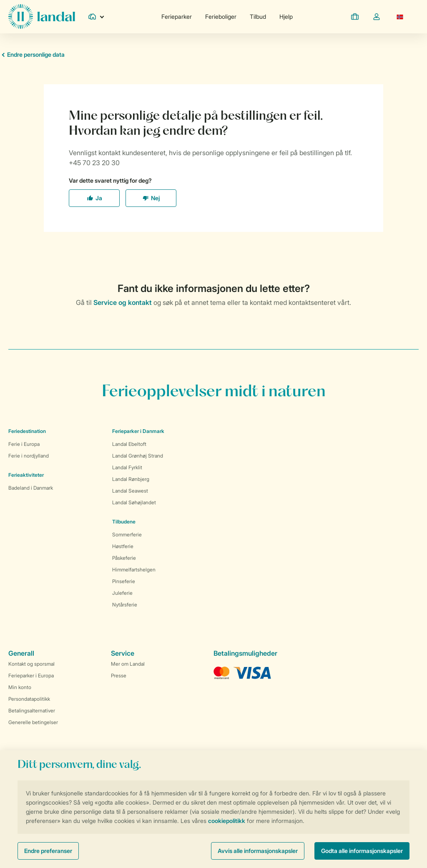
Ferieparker (177, 16)
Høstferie (123, 546)
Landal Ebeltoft (129, 444)
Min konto (20, 687)
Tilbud (258, 16)
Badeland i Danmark (31, 488)
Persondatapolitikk (29, 699)
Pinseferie (124, 581)
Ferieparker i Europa (31, 676)
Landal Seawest (130, 491)
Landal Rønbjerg (131, 479)
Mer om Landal (128, 664)
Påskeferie (124, 558)
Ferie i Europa (24, 444)
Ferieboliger (221, 16)
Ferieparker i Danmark (138, 431)
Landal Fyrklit (127, 467)
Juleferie (122, 593)
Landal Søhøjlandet (134, 502)
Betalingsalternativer (32, 711)
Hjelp (286, 16)
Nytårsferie (125, 605)
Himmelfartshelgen (134, 570)
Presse (119, 676)
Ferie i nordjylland (29, 456)
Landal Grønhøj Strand (138, 456)
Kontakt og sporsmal (31, 664)
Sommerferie (127, 535)
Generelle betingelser (33, 722)
